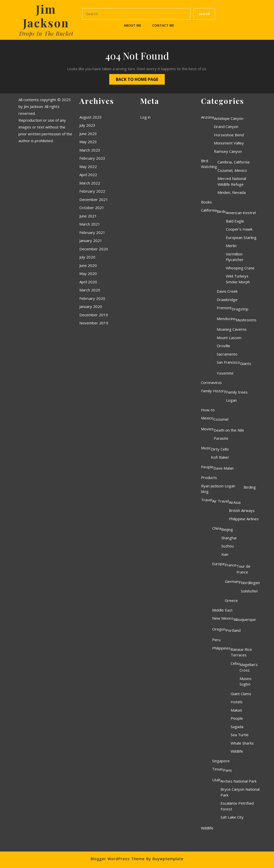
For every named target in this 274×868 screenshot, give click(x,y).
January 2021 (91, 241)
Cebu (235, 663)
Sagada (237, 727)
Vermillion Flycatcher (235, 257)
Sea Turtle (240, 735)
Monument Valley (229, 143)
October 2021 (92, 208)
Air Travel (221, 501)
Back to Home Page (134, 78)
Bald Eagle (235, 221)
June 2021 (88, 216)
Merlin (231, 246)
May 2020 (88, 273)
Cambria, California (233, 162)
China (217, 528)
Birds (221, 211)
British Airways (242, 510)
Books (206, 202)
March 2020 (90, 290)
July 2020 (87, 257)
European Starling (241, 237)
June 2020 (88, 265)
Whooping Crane (240, 268)
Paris (227, 770)
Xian (225, 554)
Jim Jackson (46, 16)
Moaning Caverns (232, 329)
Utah (216, 780)
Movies (207, 429)
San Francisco (228, 362)
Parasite (221, 438)
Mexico (207, 418)
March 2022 (90, 183)
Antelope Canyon (229, 118)
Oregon (219, 629)
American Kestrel (241, 213)
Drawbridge (227, 300)
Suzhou (227, 546)
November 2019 (94, 323)
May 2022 (88, 167)
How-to (208, 410)
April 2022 (88, 175)
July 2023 (87, 125)
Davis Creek (227, 291)
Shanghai (229, 538)
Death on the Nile (229, 430)
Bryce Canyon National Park (240, 792)
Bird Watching (209, 164)
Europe (218, 564)
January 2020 (91, 306)
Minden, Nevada (232, 192)
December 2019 (94, 315)
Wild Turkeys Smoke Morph (238, 279)
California (209, 210)
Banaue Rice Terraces (241, 652)
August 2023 (90, 117)
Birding (250, 487)
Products (209, 477)
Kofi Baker (220, 457)
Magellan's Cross (249, 667)
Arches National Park (239, 781)
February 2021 (92, 232)
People (207, 467)
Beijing (227, 529)
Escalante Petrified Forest (237, 806)
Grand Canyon (226, 126)
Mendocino (226, 319)
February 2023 (92, 158)
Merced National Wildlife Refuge (232, 181)
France (231, 565)
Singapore (221, 761)
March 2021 (90, 224)
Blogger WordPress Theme (118, 859)
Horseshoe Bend (229, 135)
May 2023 (88, 142)
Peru (216, 640)
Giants (246, 363)
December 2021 (94, 199)
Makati (236, 710)
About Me (133, 25)
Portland (233, 630)
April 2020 (88, 282)
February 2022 (92, 191)
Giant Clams (241, 694)
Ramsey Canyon (228, 151)
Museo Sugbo (245, 681)
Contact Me (163, 25)
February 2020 (92, 298)
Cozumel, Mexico (232, 170)
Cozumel (221, 419)
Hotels (237, 702)
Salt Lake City (232, 817)
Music (206, 448)
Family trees (237, 392)
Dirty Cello (220, 449)
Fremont (224, 308)
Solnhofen (249, 591)
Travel (207, 500)
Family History (214, 391)
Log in (145, 117)
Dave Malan (224, 468)
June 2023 (88, 134)
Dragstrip (240, 309)
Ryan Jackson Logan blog (218, 489)
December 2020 (94, 249)
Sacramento (227, 354)
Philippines (221, 648)
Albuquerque (245, 619)
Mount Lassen (229, 338)
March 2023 (90, 150)
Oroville (223, 346)
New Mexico (223, 618)
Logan (231, 400)
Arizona (207, 117)
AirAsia (235, 502)
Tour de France (243, 569)
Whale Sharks (242, 743)
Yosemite (225, 373)
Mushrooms (246, 320)
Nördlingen (250, 583)
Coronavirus (211, 382)
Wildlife (237, 751)
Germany (233, 581)
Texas (218, 769)
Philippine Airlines (244, 519)
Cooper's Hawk (239, 229)
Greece (231, 600)
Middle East (222, 610)
